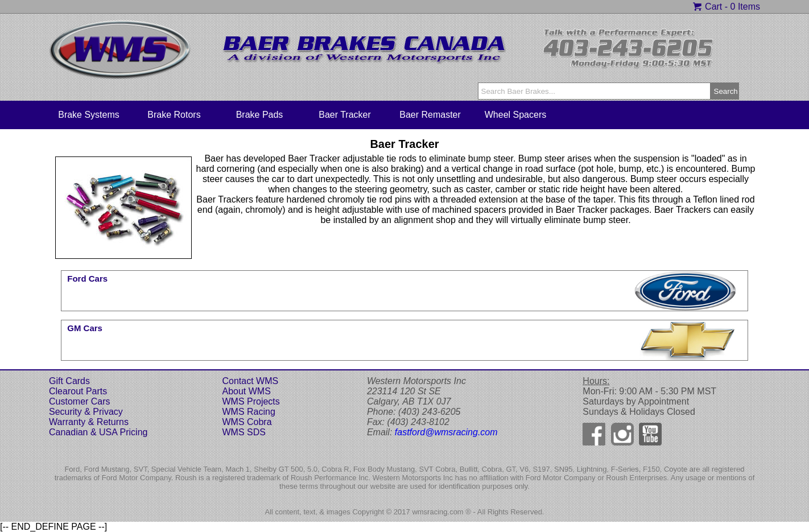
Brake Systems (89, 115)
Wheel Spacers (516, 115)
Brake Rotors (174, 115)
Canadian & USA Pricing (98, 432)
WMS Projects (251, 401)
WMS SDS (243, 432)
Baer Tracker (345, 115)
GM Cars (85, 328)
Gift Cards (69, 381)
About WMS (246, 391)
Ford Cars (87, 279)
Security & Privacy (86, 412)
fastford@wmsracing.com (446, 432)
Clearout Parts (78, 391)
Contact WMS (250, 381)
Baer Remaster (430, 115)
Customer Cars (80, 401)
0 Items (745, 7)
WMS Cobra (247, 422)
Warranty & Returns (89, 422)
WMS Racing (248, 412)
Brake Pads (260, 115)
